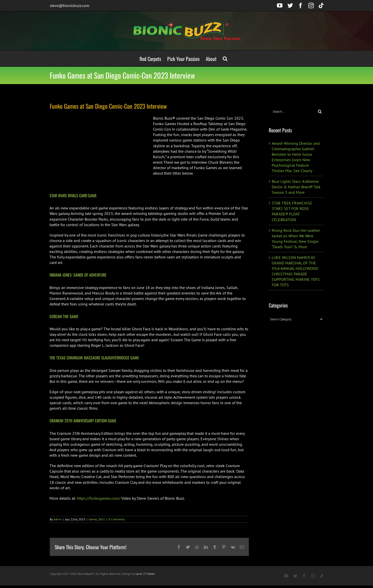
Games (93, 519)
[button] (225, 58)
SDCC (102, 519)
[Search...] (293, 112)
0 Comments (117, 519)
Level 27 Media (145, 574)
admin (58, 519)
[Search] (320, 112)
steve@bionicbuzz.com (70, 5)
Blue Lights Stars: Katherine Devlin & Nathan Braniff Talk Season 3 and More (296, 187)
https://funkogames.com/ (99, 498)
